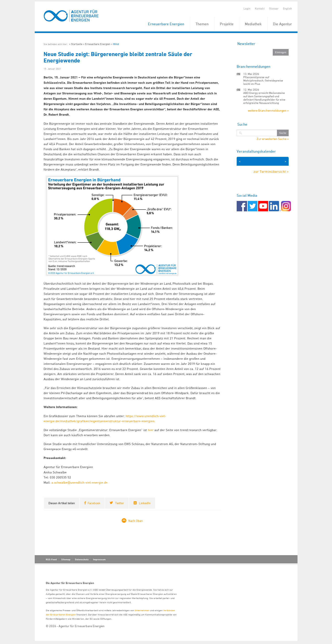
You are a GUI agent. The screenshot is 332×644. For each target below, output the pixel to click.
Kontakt (260, 8)
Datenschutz (82, 559)
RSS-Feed (51, 559)
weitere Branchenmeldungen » (268, 110)
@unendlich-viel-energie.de (87, 482)
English (287, 8)
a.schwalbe (59, 482)
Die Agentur (282, 24)
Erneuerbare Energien (166, 24)
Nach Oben (136, 521)
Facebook (94, 503)
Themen (202, 24)
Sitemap (66, 559)
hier (151, 430)
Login (247, 8)
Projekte (227, 24)
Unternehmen (142, 610)
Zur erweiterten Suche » (273, 139)
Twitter (120, 503)
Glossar (274, 8)
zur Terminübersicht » (271, 171)
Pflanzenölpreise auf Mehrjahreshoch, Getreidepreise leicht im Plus (263, 80)
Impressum (99, 559)
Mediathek (253, 24)
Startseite (77, 44)
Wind (116, 44)
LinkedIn (145, 503)
